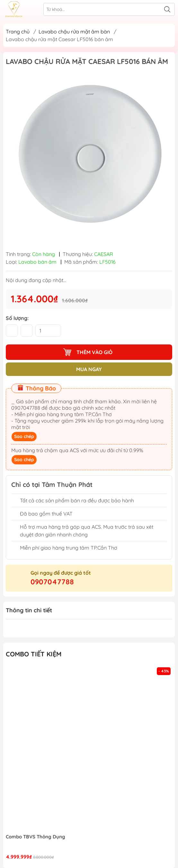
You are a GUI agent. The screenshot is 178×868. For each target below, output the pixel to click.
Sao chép (24, 436)
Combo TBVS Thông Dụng (36, 837)
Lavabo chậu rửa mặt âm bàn (74, 32)
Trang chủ (18, 32)
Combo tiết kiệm (34, 654)
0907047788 (52, 582)
